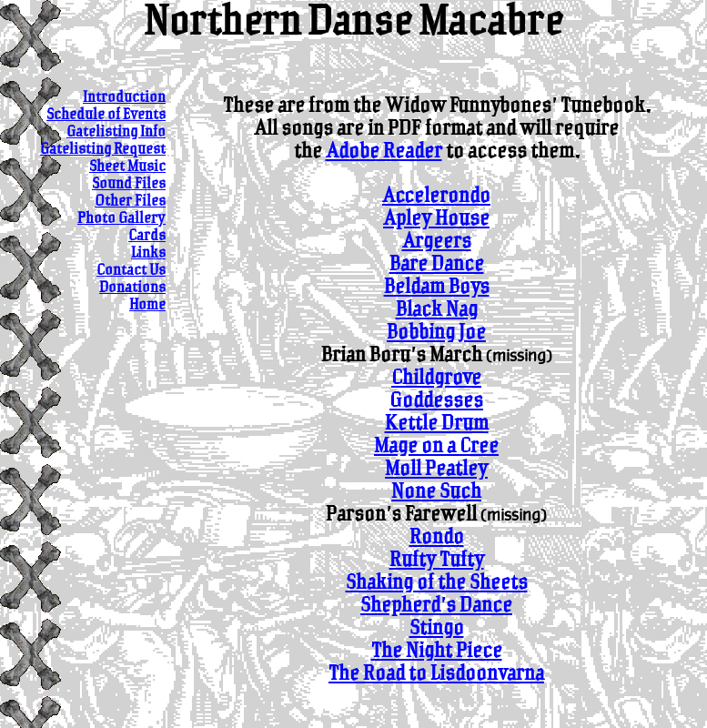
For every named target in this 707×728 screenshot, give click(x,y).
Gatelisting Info (116, 132)
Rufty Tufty (437, 560)
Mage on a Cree (436, 446)
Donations (132, 288)
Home (147, 305)
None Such (436, 492)
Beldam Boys (437, 287)
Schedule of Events (106, 115)
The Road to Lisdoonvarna (436, 674)
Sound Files (129, 184)
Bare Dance (437, 264)
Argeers (437, 242)
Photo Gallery (121, 219)
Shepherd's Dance (436, 606)
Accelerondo (436, 196)
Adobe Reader (384, 152)
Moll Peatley (436, 469)
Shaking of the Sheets (437, 583)
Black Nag (437, 310)
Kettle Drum (437, 424)
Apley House (436, 219)
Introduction (124, 98)
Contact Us (131, 271)
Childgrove (436, 378)
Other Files (130, 202)
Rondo (437, 537)
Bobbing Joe (436, 333)
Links (148, 253)
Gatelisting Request (103, 150)
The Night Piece (437, 651)
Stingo (437, 628)
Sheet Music (127, 167)
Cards (147, 236)
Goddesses (436, 401)
